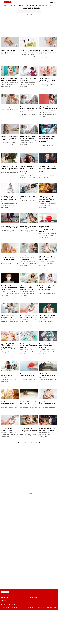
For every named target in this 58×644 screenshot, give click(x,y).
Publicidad (4, 599)
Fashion (20, 6)
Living (51, 6)
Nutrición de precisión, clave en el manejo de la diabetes (47, 429)
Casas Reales (13, 6)
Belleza (26, 6)
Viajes (56, 6)
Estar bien (38, 6)
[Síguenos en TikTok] (10, 605)
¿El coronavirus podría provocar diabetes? (8, 429)
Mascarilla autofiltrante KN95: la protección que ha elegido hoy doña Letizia (10, 287)
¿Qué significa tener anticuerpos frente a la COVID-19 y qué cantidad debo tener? (48, 108)
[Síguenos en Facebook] (5, 605)
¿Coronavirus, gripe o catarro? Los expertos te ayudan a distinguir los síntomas (29, 287)
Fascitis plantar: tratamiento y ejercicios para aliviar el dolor (10, 227)
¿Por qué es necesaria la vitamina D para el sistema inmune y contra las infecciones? (28, 169)
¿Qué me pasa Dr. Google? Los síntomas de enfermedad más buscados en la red (48, 258)
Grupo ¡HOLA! (33, 598)
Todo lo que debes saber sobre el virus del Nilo (29, 403)
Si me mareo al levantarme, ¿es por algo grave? (9, 374)
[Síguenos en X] (7, 605)
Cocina (32, 6)
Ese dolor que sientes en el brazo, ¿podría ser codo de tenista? (9, 52)
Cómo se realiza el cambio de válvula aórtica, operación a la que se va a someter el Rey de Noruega (48, 169)
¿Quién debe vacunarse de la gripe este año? (28, 79)
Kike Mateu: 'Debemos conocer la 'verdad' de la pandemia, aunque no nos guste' (9, 199)
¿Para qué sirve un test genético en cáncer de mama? (48, 403)
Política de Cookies (18, 607)
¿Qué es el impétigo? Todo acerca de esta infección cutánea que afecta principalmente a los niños (9, 346)
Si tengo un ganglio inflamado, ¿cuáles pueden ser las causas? (10, 79)
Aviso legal (5, 607)
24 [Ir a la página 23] (37, 443)
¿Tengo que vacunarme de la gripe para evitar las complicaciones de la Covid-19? (10, 317)
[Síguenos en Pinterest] (15, 605)
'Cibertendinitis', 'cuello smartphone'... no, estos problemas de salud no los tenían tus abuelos (46, 199)
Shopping (45, 6)
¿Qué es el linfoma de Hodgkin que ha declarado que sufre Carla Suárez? (48, 317)
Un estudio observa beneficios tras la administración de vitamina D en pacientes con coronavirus (48, 139)
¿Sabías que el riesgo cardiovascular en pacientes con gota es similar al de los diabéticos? (47, 229)
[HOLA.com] (29, 592)
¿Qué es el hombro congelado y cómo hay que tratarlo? (29, 227)
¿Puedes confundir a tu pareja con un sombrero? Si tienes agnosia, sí (48, 375)
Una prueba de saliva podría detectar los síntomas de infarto (28, 375)
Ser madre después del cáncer (10, 107)
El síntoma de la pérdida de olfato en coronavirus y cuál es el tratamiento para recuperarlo (48, 288)
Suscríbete (52, 2)
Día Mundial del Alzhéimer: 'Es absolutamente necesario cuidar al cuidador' (29, 258)
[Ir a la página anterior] (18, 443)
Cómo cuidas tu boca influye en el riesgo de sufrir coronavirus (29, 51)
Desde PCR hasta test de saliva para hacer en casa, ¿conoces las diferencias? (10, 138)
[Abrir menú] (2, 2)
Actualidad (5, 6)
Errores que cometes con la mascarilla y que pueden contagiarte (47, 345)
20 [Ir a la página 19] (26, 443)
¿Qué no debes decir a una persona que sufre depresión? (29, 197)
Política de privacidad (36, 607)
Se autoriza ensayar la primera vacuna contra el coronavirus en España (29, 345)
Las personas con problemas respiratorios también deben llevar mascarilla (9, 168)
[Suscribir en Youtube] (12, 605)
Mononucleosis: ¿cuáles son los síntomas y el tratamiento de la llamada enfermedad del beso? (29, 109)
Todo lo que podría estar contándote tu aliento (8, 403)
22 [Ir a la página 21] (31, 443)
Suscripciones (5, 598)
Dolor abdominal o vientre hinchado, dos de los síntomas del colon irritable (48, 52)
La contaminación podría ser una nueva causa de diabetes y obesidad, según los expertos (29, 317)
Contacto (4, 601)
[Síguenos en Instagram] (2, 605)
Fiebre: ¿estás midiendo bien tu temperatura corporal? (28, 137)
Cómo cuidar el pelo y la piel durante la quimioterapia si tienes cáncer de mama (47, 80)
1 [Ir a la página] (21, 443)
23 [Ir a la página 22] (34, 443)
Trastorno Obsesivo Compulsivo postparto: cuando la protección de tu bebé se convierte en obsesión (10, 258)
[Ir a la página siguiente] (40, 443)
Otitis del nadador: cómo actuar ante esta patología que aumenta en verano (29, 430)
